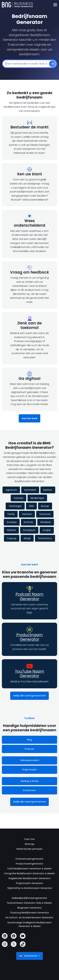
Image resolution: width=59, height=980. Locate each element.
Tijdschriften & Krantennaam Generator (30, 888)
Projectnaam (30, 770)
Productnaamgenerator (30, 864)
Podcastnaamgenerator (30, 859)
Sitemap (29, 844)
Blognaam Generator (30, 908)
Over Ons (29, 839)
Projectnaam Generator (30, 883)
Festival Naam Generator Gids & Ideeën (29, 903)
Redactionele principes (29, 849)
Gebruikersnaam (30, 760)
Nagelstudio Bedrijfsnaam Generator (29, 878)
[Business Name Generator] (17, 5)
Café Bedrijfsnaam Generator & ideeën (29, 869)
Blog (30, 740)
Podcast (29, 749)
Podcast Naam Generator (30, 597)
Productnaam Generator (30, 637)
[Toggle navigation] (55, 5)
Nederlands (29, 956)
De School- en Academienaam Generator (29, 918)
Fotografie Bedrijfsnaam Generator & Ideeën (29, 873)
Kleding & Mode (30, 781)
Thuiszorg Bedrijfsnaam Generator (29, 913)
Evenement (29, 790)
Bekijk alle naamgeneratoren (30, 696)
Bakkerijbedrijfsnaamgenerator (30, 898)
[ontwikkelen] (53, 64)
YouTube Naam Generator (30, 674)
